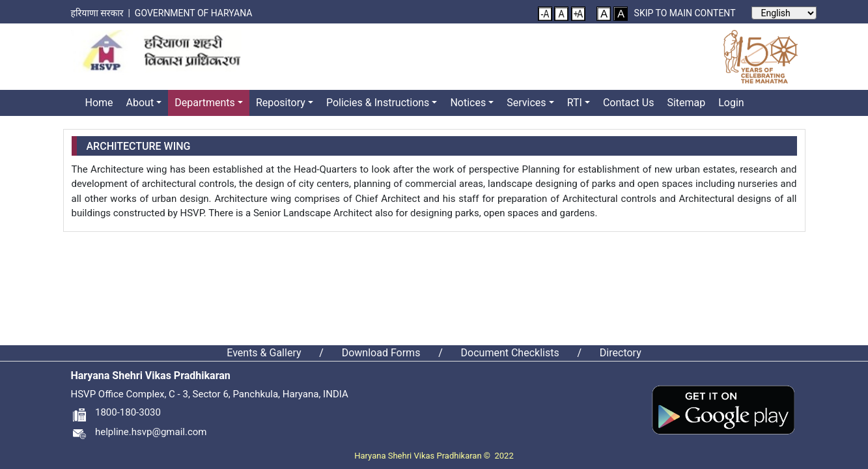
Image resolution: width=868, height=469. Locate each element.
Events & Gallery (264, 353)
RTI (575, 103)
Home (99, 103)
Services (526, 103)
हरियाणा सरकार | (103, 13)
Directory (621, 353)
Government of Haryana (195, 13)
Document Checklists (510, 353)
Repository (281, 103)
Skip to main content (685, 13)
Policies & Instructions (378, 103)
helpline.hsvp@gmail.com (139, 432)
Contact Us (629, 103)
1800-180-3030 (116, 412)
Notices (468, 103)
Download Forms (381, 353)
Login (731, 103)
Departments (205, 103)
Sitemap (686, 103)
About (140, 103)
